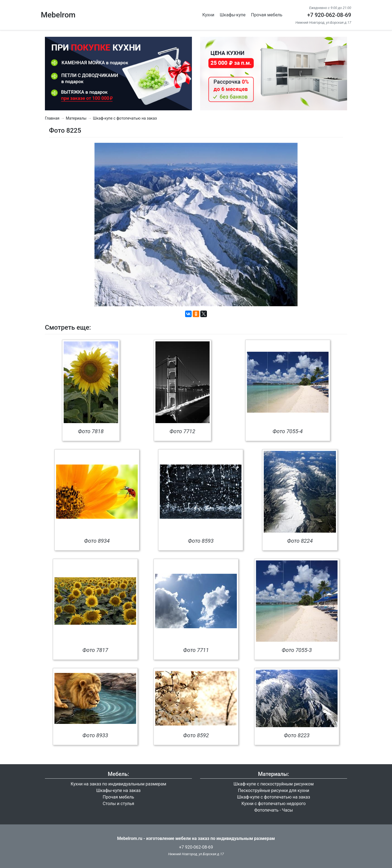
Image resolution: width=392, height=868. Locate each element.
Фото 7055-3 (297, 650)
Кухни (208, 15)
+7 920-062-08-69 (329, 15)
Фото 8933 (95, 735)
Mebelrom (58, 15)
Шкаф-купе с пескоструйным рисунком (274, 784)
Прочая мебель (267, 15)
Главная (52, 118)
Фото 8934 (97, 541)
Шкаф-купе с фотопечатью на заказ (125, 118)
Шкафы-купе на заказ (119, 790)
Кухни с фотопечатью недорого (274, 804)
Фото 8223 (297, 735)
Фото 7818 (91, 431)
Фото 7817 (95, 650)
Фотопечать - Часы (274, 810)
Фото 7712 (182, 431)
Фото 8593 (201, 541)
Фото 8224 (300, 541)
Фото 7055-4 (288, 431)
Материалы (76, 118)
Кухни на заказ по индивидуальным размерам (118, 784)
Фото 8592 (196, 735)
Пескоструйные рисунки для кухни (273, 790)
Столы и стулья (118, 804)
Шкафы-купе (233, 15)
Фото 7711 (196, 650)
